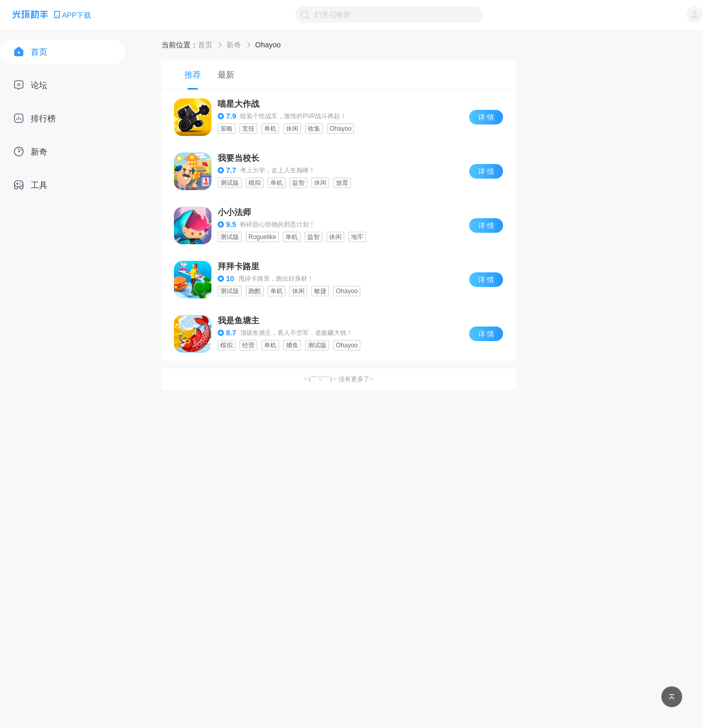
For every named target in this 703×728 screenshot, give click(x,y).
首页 (205, 45)
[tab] (193, 75)
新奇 (234, 45)
